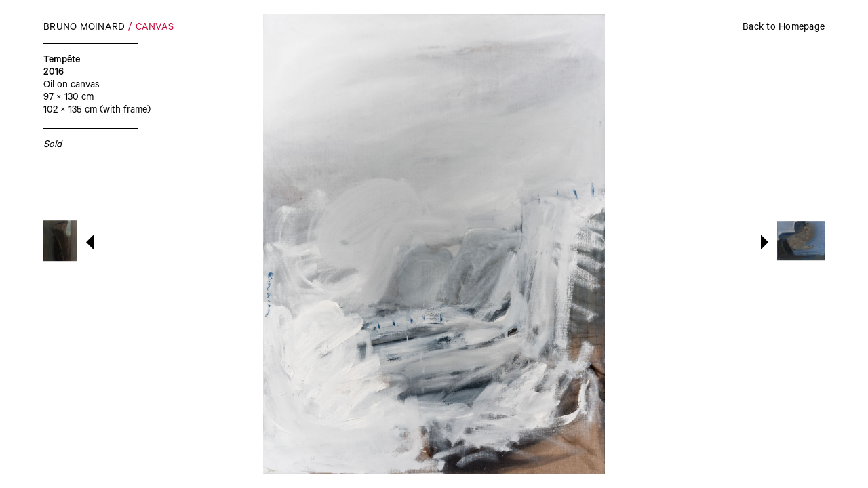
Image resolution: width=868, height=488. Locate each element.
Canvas (155, 28)
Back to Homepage (784, 28)
